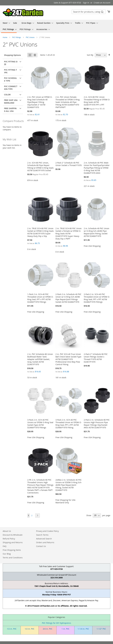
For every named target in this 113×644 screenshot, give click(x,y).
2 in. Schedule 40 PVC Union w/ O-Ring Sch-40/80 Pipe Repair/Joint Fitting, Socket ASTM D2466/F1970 (96, 232)
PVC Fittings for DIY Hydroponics (56, 623)
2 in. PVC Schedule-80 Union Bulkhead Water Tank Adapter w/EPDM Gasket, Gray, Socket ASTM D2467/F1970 (40, 359)
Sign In (86, 3)
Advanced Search (44, 539)
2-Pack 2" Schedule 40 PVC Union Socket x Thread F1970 (69, 164)
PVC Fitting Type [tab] (10, 71)
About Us (7, 531)
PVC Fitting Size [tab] (11, 63)
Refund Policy (9, 539)
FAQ (5, 546)
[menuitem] (6, 23)
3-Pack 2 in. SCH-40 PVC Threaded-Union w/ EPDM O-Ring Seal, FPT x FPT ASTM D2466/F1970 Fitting (69, 424)
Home (5, 37)
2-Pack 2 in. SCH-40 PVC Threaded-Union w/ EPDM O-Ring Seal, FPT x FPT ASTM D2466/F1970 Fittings (97, 298)
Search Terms (42, 535)
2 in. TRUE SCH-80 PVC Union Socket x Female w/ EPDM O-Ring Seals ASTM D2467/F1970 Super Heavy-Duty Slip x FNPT (69, 234)
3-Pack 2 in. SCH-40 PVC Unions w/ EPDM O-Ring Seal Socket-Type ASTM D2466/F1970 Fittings (40, 424)
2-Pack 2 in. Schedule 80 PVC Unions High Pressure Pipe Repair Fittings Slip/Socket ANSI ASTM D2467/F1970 (97, 424)
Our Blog (7, 554)
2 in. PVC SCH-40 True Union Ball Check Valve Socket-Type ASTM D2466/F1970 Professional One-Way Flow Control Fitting (68, 359)
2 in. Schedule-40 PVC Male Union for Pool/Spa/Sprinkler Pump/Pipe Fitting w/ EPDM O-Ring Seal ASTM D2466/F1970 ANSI (97, 168)
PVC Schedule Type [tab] (10, 79)
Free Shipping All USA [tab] (10, 110)
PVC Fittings (17, 37)
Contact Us (41, 546)
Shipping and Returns (13, 542)
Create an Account (102, 3)
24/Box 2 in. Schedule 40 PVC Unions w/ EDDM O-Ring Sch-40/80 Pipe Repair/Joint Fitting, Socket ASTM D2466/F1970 (69, 485)
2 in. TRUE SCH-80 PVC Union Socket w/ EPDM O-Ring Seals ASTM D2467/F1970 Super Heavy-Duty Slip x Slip (41, 232)
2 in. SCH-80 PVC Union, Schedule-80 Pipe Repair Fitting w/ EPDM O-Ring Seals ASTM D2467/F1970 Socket (40, 167)
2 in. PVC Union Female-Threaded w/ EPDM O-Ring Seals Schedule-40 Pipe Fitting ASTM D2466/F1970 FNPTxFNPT (68, 102)
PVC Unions (30, 37)
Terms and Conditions (13, 558)
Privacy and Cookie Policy (47, 531)
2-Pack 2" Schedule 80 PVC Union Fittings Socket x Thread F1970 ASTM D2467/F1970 (96, 358)
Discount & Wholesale (13, 535)
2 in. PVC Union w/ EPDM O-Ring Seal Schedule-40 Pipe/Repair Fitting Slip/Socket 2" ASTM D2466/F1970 (40, 102)
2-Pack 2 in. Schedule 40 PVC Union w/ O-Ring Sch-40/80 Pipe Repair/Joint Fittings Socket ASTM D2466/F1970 (68, 298)
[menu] (56, 26)
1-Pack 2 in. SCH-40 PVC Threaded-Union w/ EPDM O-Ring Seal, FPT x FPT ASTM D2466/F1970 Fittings (40, 298)
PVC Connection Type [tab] (11, 88)
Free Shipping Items (12, 550)
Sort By (90, 55)
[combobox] (89, 12)
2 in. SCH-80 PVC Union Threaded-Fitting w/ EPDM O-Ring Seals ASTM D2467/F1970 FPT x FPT (97, 101)
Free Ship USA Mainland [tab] (11, 101)
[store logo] (23, 12)
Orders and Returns (45, 542)
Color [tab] (7, 95)
